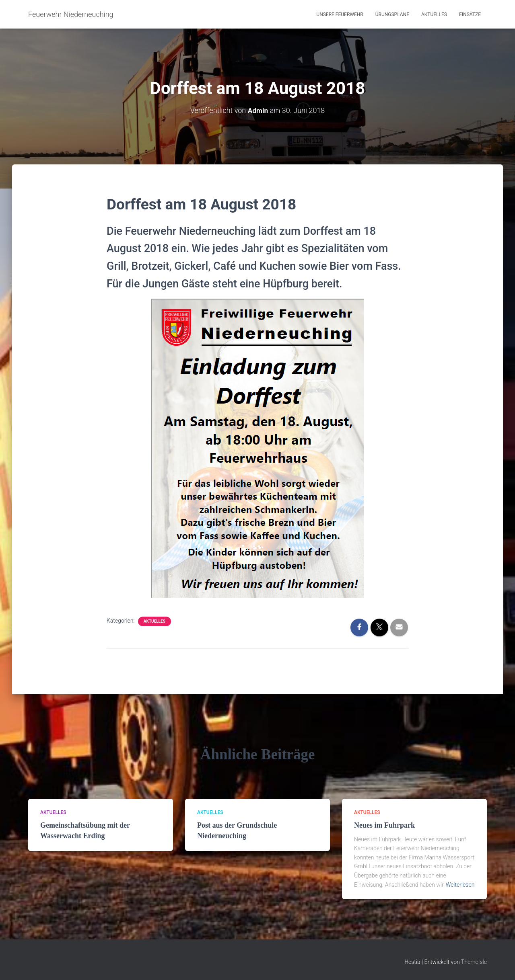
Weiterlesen (460, 885)
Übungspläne (392, 14)
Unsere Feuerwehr (340, 14)
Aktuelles (434, 14)
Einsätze (470, 14)
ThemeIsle (474, 962)
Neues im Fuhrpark (384, 825)
